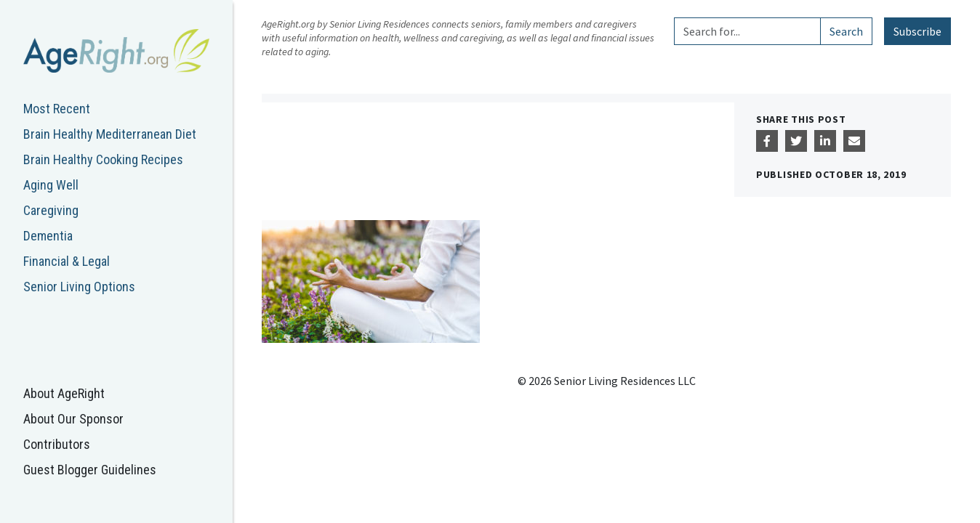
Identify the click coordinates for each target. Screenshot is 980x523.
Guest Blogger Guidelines (90, 470)
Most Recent (57, 109)
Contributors (57, 444)
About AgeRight (64, 393)
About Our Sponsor (73, 419)
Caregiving (51, 210)
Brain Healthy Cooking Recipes (103, 159)
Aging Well (51, 185)
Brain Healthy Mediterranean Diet (110, 134)
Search (846, 31)
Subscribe (917, 31)
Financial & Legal (67, 261)
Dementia (48, 236)
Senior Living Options (79, 287)
